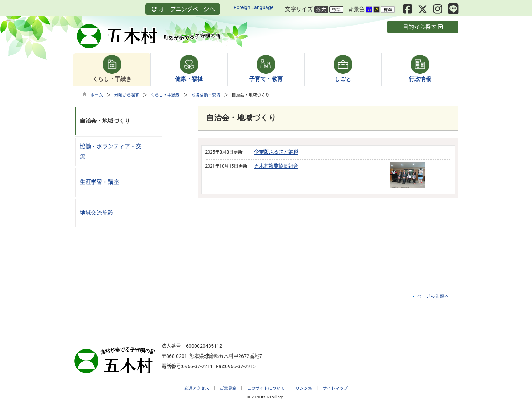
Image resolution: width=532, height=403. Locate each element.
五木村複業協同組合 (276, 166)
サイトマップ (335, 388)
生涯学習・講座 (99, 182)
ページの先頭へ (433, 296)
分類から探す (127, 95)
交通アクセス (197, 388)
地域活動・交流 (206, 95)
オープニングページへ (183, 9)
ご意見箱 (228, 388)
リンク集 (304, 388)
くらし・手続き (165, 95)
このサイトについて (266, 388)
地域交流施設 (97, 213)
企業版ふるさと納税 (276, 152)
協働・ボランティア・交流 (111, 151)
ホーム (97, 95)
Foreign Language (254, 8)
